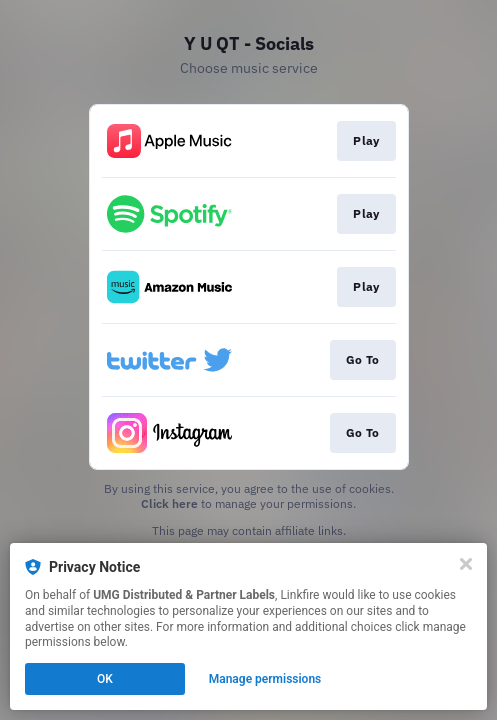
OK (105, 679)
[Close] (466, 564)
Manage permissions (265, 679)
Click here (169, 503)
